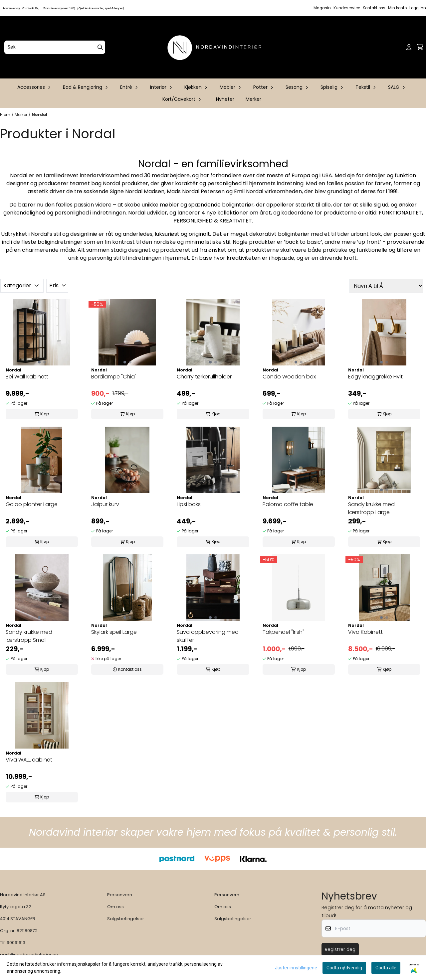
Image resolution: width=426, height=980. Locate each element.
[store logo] (215, 47)
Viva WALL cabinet (29, 760)
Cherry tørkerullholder (204, 377)
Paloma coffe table (288, 504)
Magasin (322, 8)
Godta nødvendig (344, 968)
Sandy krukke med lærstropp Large (371, 508)
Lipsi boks (189, 504)
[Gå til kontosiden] (409, 47)
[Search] (100, 47)
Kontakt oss (374, 8)
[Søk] (55, 47)
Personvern (120, 895)
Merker (253, 99)
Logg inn (418, 8)
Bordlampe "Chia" (114, 377)
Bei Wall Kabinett (27, 377)
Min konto (397, 8)
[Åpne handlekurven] (420, 47)
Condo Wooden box (289, 377)
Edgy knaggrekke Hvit (375, 377)
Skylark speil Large (114, 632)
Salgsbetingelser (126, 919)
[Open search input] (398, 47)
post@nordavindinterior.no (29, 955)
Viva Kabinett (365, 632)
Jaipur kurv (105, 504)
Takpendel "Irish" (283, 632)
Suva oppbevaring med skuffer (208, 636)
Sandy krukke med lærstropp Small (29, 636)
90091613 (16, 943)
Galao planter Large (32, 504)
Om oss (115, 907)
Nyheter (225, 99)
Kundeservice (347, 8)
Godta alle (386, 968)
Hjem (5, 115)
